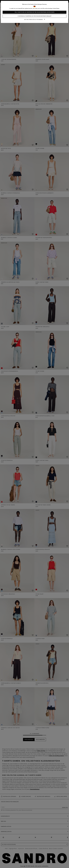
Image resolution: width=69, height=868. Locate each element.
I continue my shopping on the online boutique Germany (35, 16)
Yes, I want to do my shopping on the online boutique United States (35, 12)
